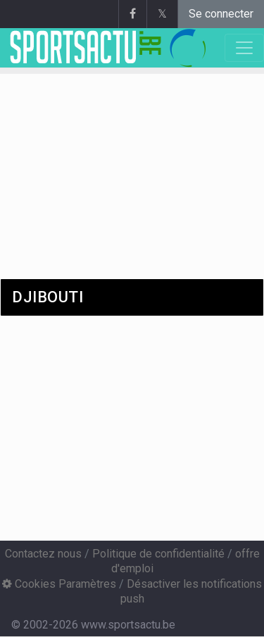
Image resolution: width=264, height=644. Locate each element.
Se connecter (221, 14)
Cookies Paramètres (59, 584)
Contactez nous (43, 554)
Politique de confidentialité (158, 554)
